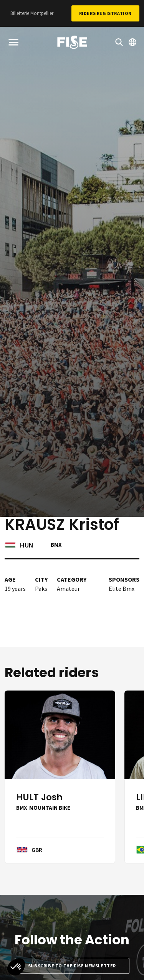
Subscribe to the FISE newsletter (72, 966)
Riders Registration (105, 13)
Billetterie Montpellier (32, 13)
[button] (16, 967)
